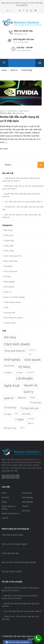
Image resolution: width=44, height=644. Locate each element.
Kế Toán (8, 277)
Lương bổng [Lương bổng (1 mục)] (30, 372)
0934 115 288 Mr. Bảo (23, 31)
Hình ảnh (26, 511)
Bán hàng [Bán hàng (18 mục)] (10, 337)
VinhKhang (20, 113)
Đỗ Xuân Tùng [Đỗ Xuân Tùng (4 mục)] (10, 428)
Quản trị (3, 111)
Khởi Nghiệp (9, 282)
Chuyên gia (9, 241)
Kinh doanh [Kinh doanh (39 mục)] (33, 360)
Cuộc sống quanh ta (13, 256)
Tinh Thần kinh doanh (13, 318)
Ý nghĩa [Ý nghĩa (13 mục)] (19, 420)
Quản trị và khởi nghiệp (14, 297)
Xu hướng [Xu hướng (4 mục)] (26, 414)
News (4, 502)
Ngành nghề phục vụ (11, 513)
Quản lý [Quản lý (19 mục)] (28, 392)
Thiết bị (25, 506)
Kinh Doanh (9, 287)
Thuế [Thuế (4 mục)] (32, 397)
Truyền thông (23, 111)
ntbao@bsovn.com (21, 34)
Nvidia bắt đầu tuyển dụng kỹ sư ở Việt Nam (19, 119)
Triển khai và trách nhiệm (13, 535)
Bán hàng (8, 230)
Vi (9, 11)
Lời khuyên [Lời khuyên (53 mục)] (24, 378)
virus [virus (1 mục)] (16, 414)
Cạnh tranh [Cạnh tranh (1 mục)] (32, 350)
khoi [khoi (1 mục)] (30, 354)
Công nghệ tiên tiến (10, 553)
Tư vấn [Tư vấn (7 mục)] (8, 414)
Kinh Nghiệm (28, 502)
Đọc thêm (4, 149)
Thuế (6, 307)
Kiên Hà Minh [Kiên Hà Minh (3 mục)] (9, 366)
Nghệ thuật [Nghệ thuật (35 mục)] (12, 386)
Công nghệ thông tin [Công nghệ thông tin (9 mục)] (14, 351)
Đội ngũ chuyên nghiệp (12, 571)
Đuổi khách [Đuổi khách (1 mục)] (31, 419)
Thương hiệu (12, 111)
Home (4, 493)
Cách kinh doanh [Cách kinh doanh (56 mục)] (17, 344)
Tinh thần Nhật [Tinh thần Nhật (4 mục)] (10, 408)
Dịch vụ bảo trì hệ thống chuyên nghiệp (19, 562)
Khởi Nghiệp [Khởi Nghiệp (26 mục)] (12, 360)
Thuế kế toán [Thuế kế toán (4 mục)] (36, 403)
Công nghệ (9, 246)
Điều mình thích (11, 261)
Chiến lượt (9, 235)
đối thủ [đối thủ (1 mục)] (22, 428)
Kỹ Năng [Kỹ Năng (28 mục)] (24, 367)
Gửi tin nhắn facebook (17, 642)
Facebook (8, 266)
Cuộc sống (9, 251)
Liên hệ (5, 518)
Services (6, 497)
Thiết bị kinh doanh (12, 302)
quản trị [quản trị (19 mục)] (9, 398)
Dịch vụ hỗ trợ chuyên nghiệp (14, 544)
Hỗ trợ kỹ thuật (11, 271)
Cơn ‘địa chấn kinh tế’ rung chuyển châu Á (23, 202)
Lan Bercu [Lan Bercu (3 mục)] (8, 373)
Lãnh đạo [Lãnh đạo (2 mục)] (19, 372)
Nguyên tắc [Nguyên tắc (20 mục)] (31, 385)
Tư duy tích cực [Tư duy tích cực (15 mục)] (30, 408)
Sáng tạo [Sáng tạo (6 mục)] (22, 398)
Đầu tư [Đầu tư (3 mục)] (31, 423)
